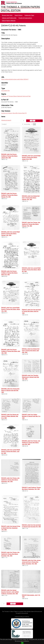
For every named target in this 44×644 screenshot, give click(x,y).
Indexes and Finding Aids (9, 18)
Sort (34, 124)
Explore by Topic (29, 15)
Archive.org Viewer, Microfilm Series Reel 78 (14, 113)
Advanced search (6, 120)
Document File (5, 91)
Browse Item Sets (7, 15)
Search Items (19, 15)
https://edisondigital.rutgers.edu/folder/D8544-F (15, 79)
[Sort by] (12, 124)
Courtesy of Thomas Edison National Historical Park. (16, 96)
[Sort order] (28, 124)
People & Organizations (25, 18)
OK (22, 643)
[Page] (24, 121)
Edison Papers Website (9, 21)
